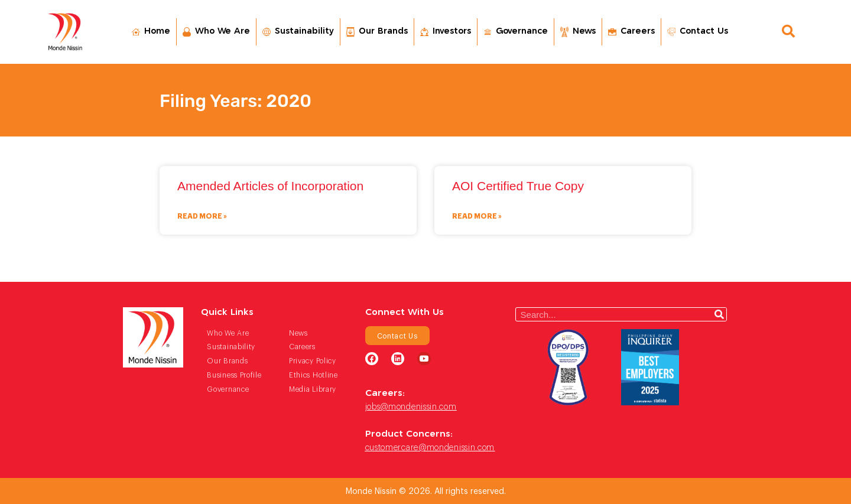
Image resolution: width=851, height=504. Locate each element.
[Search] (719, 314)
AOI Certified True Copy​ (518, 186)
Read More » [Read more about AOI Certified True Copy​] (477, 215)
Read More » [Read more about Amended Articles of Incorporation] (202, 215)
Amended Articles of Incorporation (270, 186)
